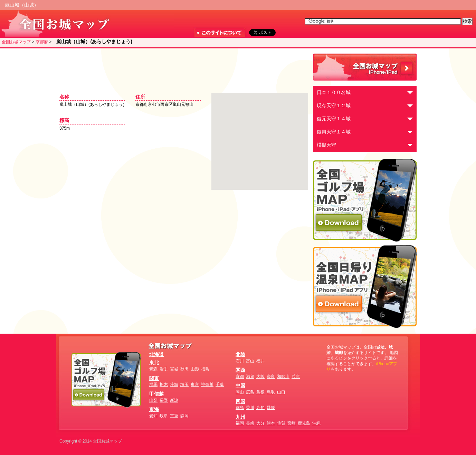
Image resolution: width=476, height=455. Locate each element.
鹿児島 (304, 423)
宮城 (174, 369)
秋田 (184, 369)
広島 (250, 392)
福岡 (240, 423)
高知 (260, 408)
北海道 (156, 354)
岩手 (164, 369)
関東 (154, 378)
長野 (164, 400)
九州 (240, 417)
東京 (195, 384)
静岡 (184, 416)
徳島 (240, 408)
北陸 (240, 354)
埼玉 (184, 384)
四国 (240, 401)
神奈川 (207, 384)
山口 (281, 392)
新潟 (174, 400)
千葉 (220, 384)
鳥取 (271, 392)
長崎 (250, 423)
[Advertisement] (182, 67)
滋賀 (250, 377)
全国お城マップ (16, 42)
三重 (174, 416)
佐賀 (281, 423)
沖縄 (316, 423)
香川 (250, 408)
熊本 (271, 423)
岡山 (240, 392)
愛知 (153, 416)
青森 (153, 369)
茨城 (174, 384)
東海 (154, 409)
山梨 (153, 400)
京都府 (42, 42)
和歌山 (283, 377)
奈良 (271, 377)
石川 (240, 361)
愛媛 (271, 408)
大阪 (260, 377)
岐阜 (164, 416)
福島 (205, 369)
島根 (260, 392)
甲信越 (156, 394)
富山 (250, 361)
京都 (240, 377)
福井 (260, 361)
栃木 (164, 384)
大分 (260, 423)
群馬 (153, 384)
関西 (240, 370)
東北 (154, 363)
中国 (240, 386)
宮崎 (292, 423)
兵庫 (296, 377)
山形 (195, 369)
